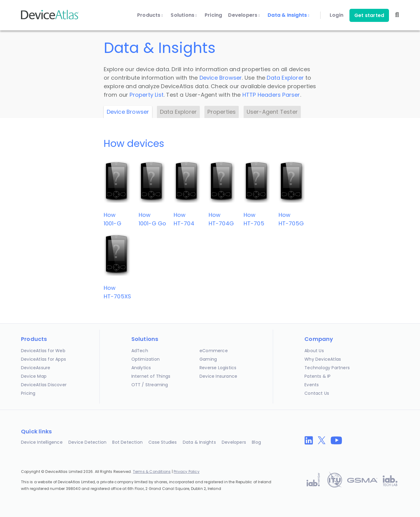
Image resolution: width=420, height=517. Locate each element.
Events (312, 385)
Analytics (141, 368)
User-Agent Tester (272, 112)
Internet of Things (151, 376)
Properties (222, 112)
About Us (314, 351)
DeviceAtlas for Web (43, 351)
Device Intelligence (42, 442)
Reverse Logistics (218, 368)
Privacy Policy (187, 472)
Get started (369, 15)
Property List (147, 95)
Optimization (146, 359)
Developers (244, 15)
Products (150, 15)
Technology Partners (327, 368)
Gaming (208, 359)
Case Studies (163, 442)
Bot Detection (127, 442)
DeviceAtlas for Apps (43, 359)
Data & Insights (288, 15)
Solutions (184, 15)
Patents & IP (318, 376)
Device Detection (87, 442)
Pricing (213, 15)
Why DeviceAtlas (323, 359)
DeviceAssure (36, 368)
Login (337, 15)
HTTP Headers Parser (271, 95)
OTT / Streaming (150, 385)
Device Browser (221, 78)
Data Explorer (285, 78)
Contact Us (317, 393)
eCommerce (214, 351)
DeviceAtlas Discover (44, 385)
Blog (256, 442)
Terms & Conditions (152, 472)
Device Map (34, 376)
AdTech (140, 351)
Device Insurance (218, 376)
